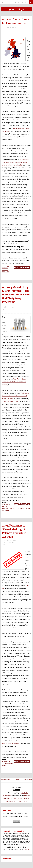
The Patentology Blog (12, 793)
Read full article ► (22, 267)
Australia (6, 504)
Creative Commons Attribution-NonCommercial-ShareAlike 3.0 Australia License (17, 798)
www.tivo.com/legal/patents (11, 743)
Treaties (5, 272)
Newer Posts (5, 780)
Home (17, 780)
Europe (5, 270)
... (5, 31)
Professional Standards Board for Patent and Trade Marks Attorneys (16, 396)
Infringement (7, 764)
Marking (5, 766)
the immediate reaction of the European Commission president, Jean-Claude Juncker (15, 162)
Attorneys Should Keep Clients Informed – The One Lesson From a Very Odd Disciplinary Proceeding (16, 295)
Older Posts (28, 780)
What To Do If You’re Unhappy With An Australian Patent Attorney (15, 382)
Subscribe (17, 821)
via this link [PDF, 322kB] (10, 402)
